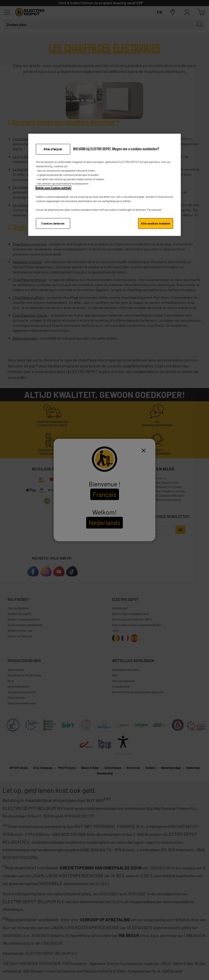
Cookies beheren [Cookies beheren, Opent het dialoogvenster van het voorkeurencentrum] (53, 223)
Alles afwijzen (53, 149)
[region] (105, 185)
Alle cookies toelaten (156, 223)
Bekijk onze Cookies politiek (53, 188)
